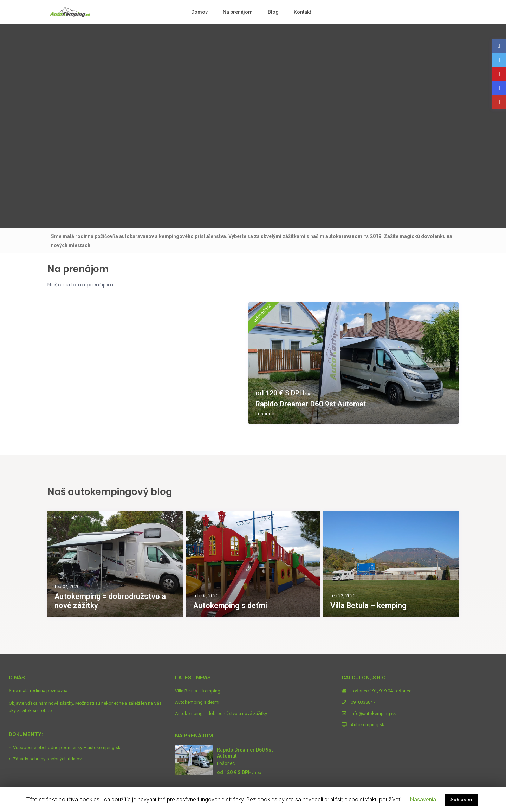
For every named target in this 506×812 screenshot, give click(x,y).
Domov (199, 12)
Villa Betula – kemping (368, 605)
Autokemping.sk (368, 725)
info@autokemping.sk (373, 713)
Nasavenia (423, 800)
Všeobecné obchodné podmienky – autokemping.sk (67, 747)
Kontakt (302, 12)
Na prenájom (238, 12)
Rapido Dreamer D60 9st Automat (314, 404)
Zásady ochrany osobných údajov (47, 759)
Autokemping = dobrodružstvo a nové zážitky (110, 601)
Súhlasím (461, 800)
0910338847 (363, 702)
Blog (273, 12)
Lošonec (265, 414)
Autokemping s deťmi (230, 605)
